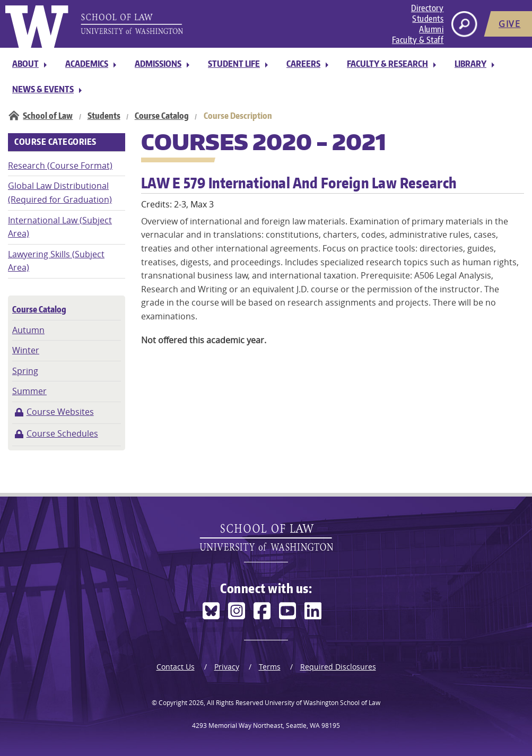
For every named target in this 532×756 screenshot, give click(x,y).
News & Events (43, 89)
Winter (26, 350)
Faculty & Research (387, 64)
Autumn (28, 330)
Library (470, 64)
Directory (428, 8)
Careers (303, 64)
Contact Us (176, 667)
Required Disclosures (338, 667)
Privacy (227, 667)
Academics (87, 64)
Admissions (158, 64)
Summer (29, 391)
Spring (25, 371)
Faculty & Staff (418, 40)
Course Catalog (162, 116)
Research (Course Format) (60, 166)
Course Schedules (62, 433)
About (25, 64)
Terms (270, 667)
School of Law (48, 116)
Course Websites (60, 412)
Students (428, 19)
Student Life (234, 64)
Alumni (431, 29)
